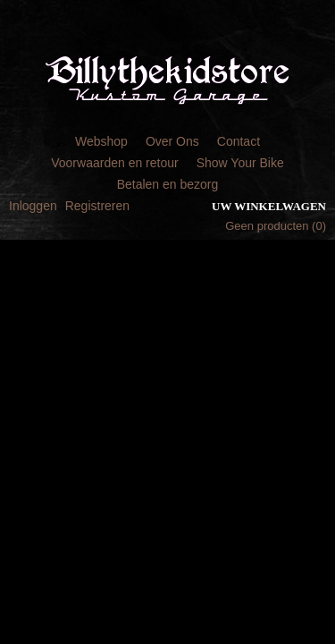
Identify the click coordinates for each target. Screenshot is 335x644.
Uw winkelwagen (269, 206)
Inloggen (33, 206)
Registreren (97, 206)
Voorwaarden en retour (114, 163)
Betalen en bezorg (168, 184)
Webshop (101, 141)
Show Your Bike (240, 163)
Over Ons (172, 141)
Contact (239, 141)
